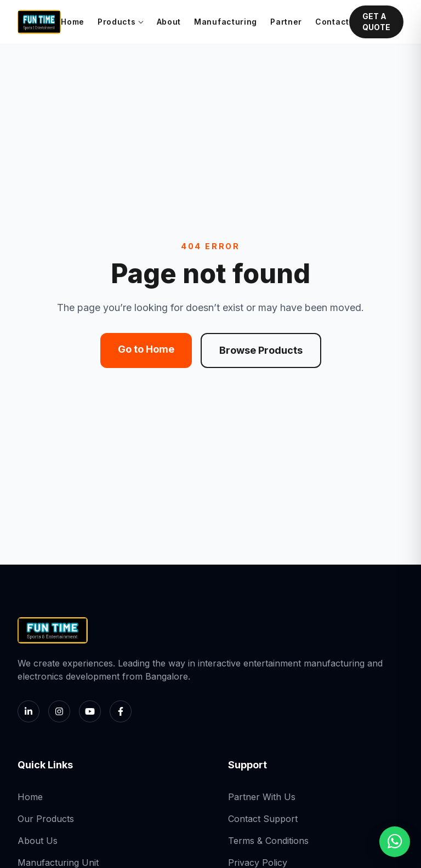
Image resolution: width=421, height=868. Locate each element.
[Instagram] (59, 711)
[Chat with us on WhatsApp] (395, 842)
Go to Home (146, 349)
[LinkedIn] (29, 711)
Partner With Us (262, 797)
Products (121, 22)
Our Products (46, 819)
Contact (332, 22)
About (169, 22)
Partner (286, 22)
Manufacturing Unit (58, 863)
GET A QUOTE (376, 22)
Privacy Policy (258, 863)
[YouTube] (90, 711)
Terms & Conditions (268, 841)
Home (73, 22)
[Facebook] (121, 711)
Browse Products (261, 350)
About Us (38, 841)
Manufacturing (226, 22)
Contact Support (263, 819)
